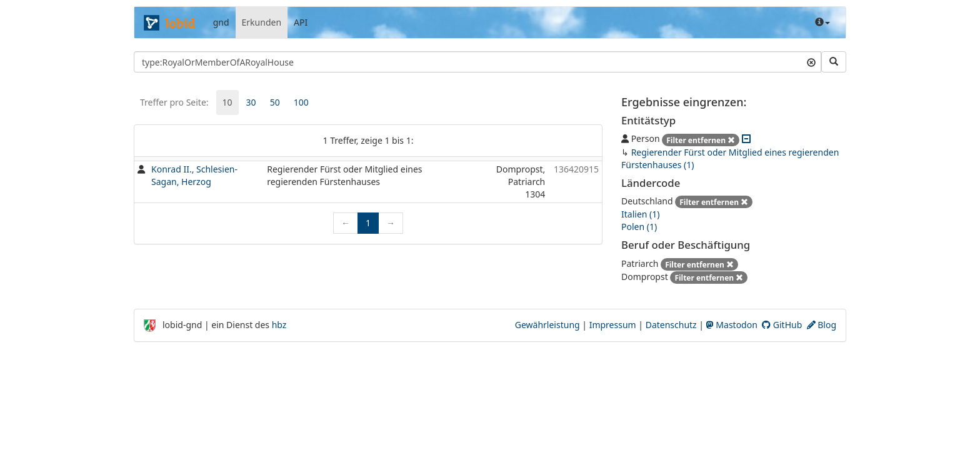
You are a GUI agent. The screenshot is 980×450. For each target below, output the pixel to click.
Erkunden (262, 22)
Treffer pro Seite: (174, 102)
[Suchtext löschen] (811, 62)
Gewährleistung (547, 325)
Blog (822, 325)
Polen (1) (639, 227)
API (301, 22)
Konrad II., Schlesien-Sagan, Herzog (194, 175)
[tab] (227, 102)
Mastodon (732, 325)
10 (227, 102)
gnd (221, 22)
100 (301, 102)
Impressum (613, 325)
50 (275, 102)
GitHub (782, 325)
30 (251, 102)
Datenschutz (671, 325)
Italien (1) (640, 214)
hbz (279, 325)
